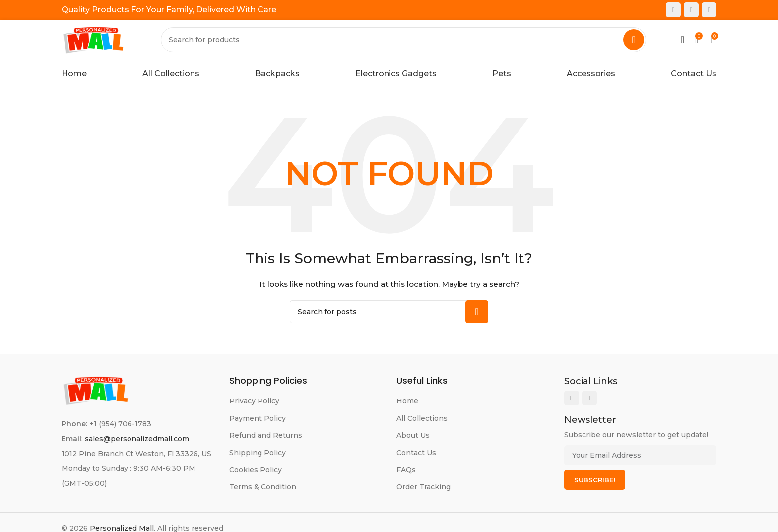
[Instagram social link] (691, 10)
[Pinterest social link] (709, 10)
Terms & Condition (263, 487)
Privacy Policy (254, 401)
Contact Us (416, 453)
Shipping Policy (258, 453)
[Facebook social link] (673, 10)
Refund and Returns (266, 435)
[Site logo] (94, 39)
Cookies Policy (256, 470)
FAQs (406, 470)
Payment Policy (258, 418)
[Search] (403, 40)
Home (407, 401)
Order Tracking (423, 487)
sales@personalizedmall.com (137, 439)
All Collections (422, 418)
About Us (413, 435)
